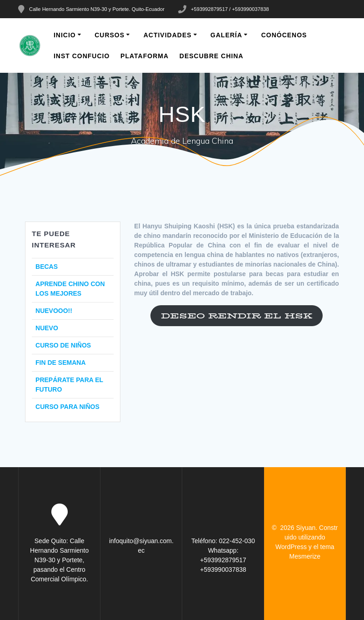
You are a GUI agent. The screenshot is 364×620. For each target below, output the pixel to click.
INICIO (65, 35)
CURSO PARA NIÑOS (67, 407)
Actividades (168, 35)
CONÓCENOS (284, 35)
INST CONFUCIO (82, 56)
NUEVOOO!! (54, 311)
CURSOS (110, 35)
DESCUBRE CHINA (212, 56)
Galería (226, 35)
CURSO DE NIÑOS (63, 345)
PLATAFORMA (145, 56)
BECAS (47, 267)
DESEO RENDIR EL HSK (237, 316)
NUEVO (47, 328)
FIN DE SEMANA (60, 363)
